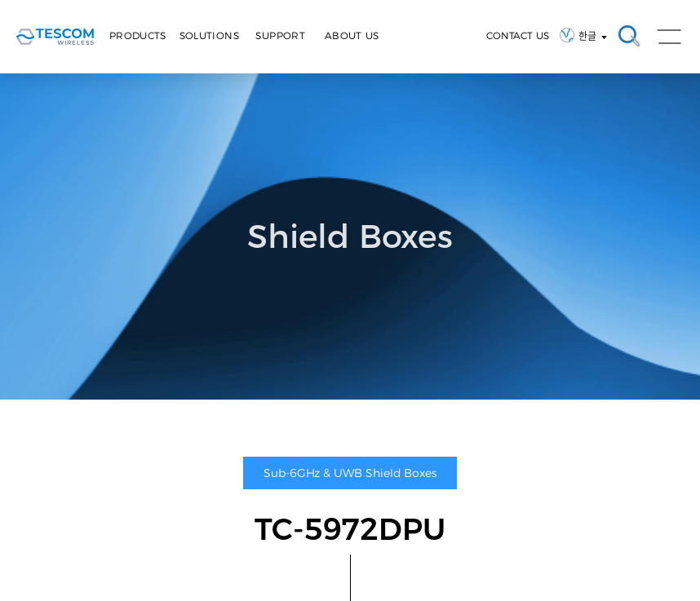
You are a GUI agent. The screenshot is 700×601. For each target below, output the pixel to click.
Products (138, 35)
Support (280, 35)
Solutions (209, 35)
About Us (352, 35)
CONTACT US (518, 35)
